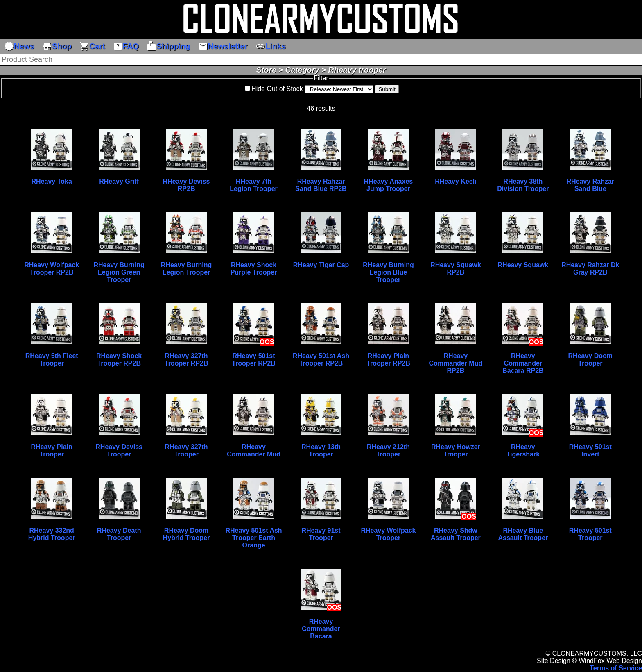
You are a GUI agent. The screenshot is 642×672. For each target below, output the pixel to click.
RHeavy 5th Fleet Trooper (52, 360)
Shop (57, 46)
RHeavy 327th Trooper (186, 451)
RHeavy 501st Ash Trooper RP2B (321, 360)
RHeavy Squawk (523, 265)
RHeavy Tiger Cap (321, 265)
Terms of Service (616, 668)
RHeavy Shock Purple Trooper (254, 269)
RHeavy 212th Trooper (388, 451)
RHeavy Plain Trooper (51, 451)
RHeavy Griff (119, 181)
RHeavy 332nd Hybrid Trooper (52, 534)
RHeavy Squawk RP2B (456, 269)
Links (271, 46)
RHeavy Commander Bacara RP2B (523, 363)
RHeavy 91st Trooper (321, 534)
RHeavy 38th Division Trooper (523, 185)
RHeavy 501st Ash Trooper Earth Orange (253, 538)
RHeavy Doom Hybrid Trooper (186, 534)
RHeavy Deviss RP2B (186, 185)
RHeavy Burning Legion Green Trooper (119, 272)
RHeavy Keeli (456, 181)
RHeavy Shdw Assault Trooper (456, 534)
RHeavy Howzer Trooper (456, 451)
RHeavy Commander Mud (254, 451)
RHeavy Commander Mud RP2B (456, 363)
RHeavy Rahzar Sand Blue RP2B (321, 185)
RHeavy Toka (52, 181)
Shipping (168, 46)
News (19, 46)
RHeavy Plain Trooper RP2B (388, 360)
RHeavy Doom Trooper (590, 360)
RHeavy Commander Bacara (321, 629)
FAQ (126, 46)
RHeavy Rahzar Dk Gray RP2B (590, 269)
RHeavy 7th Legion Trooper (253, 185)
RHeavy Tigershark (523, 451)
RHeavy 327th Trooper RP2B (186, 360)
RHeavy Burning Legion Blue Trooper (388, 272)
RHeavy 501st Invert (590, 451)
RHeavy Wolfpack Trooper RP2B (52, 269)
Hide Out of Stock (277, 89)
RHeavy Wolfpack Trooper (388, 534)
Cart (92, 46)
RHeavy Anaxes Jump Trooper (388, 185)
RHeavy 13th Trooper (321, 451)
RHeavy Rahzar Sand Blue (591, 185)
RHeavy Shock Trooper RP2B (119, 360)
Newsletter (223, 46)
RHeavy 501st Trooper (590, 534)
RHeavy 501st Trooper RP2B (254, 360)
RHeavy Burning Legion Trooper (186, 269)
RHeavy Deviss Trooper (119, 451)
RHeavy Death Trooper (119, 534)
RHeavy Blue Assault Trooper (523, 534)
